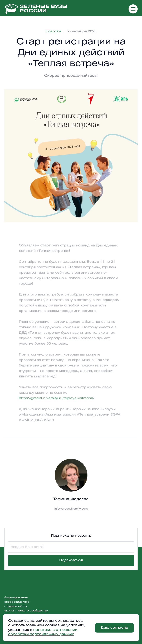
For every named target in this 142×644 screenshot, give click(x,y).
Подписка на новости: (71, 536)
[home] (36, 9)
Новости (53, 31)
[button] (133, 9)
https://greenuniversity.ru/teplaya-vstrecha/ (56, 402)
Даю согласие (114, 628)
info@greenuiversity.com (71, 509)
